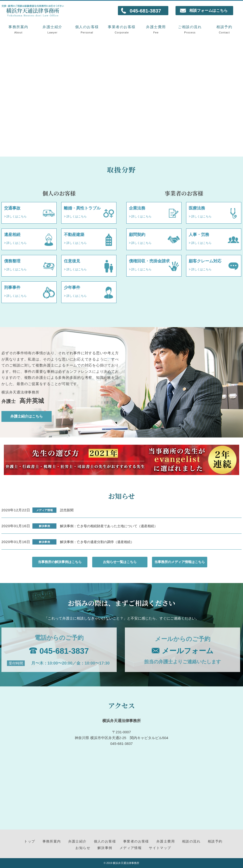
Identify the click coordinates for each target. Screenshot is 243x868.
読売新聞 (67, 510)
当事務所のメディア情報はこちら (180, 562)
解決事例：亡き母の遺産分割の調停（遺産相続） (97, 542)
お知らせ (83, 848)
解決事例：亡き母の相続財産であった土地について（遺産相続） (109, 526)
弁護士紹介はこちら (27, 416)
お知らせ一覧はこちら (120, 562)
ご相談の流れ (190, 29)
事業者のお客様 (122, 29)
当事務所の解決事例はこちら (60, 562)
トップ (30, 841)
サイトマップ (160, 848)
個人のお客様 (87, 29)
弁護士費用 (156, 29)
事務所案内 (18, 29)
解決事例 (105, 848)
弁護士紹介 (52, 29)
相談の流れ (191, 841)
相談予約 (224, 29)
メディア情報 (131, 848)
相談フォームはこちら (208, 10)
